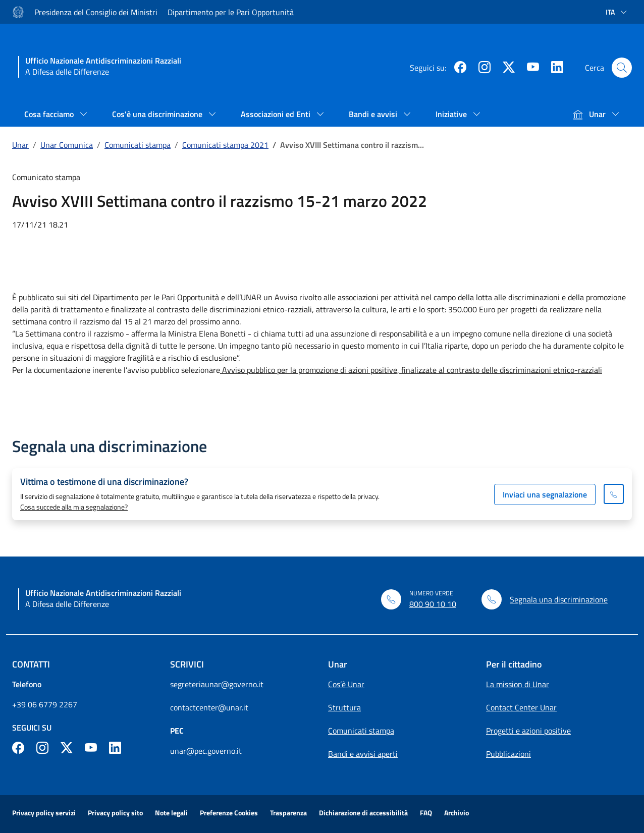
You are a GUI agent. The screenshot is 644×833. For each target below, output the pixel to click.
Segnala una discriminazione (559, 599)
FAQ (426, 813)
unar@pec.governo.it (206, 751)
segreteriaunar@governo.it (217, 684)
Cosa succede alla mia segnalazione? (74, 507)
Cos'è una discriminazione (158, 114)
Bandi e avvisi (374, 114)
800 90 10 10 (433, 604)
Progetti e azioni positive (528, 731)
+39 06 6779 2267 (45, 704)
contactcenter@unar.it (209, 707)
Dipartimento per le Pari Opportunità (231, 12)
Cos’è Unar (346, 684)
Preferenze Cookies (229, 813)
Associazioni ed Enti (277, 114)
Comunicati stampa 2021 (225, 145)
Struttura (344, 707)
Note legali (171, 813)
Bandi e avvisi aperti (363, 754)
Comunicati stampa (138, 145)
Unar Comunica (67, 145)
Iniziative (452, 114)
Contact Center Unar (521, 707)
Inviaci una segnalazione (545, 494)
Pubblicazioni (508, 754)
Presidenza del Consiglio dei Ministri (96, 12)
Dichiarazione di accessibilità (363, 813)
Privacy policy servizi (44, 813)
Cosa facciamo (50, 114)
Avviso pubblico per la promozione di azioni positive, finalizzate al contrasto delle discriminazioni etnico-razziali (411, 370)
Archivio (457, 813)
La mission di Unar (518, 684)
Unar (590, 114)
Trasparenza (288, 813)
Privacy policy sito (115, 813)
